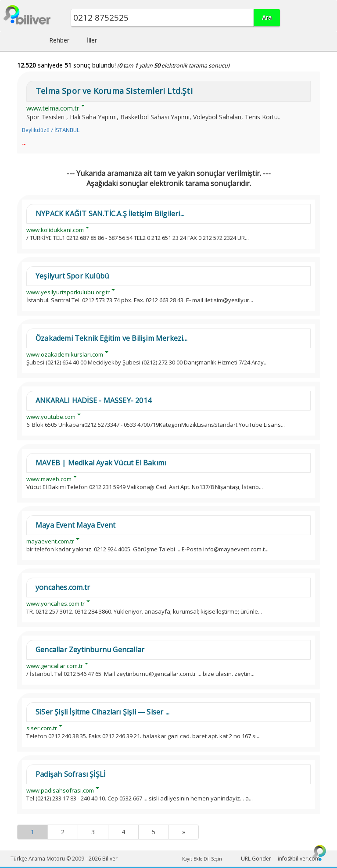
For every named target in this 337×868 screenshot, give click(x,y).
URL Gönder (256, 859)
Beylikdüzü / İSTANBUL (51, 130)
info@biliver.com (299, 859)
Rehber (59, 40)
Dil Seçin (213, 859)
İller (92, 40)
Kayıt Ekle (192, 859)
